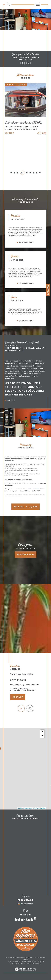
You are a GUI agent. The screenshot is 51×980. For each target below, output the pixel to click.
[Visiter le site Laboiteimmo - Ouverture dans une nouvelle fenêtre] (26, 972)
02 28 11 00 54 (18, 680)
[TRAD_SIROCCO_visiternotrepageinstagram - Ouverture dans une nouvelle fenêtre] (28, 63)
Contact (48, 290)
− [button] (42, 736)
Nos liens (19, 963)
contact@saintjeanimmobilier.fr (25, 685)
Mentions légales (37, 961)
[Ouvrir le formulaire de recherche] (8, 4)
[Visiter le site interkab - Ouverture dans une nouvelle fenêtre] (26, 919)
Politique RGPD (29, 963)
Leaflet (20, 808)
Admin (12, 963)
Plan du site (25, 961)
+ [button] (42, 732)
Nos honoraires (14, 961)
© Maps (28, 808)
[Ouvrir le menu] (38, 4)
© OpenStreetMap (39, 808)
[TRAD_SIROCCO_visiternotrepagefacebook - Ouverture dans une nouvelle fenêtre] (23, 63)
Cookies (38, 963)
